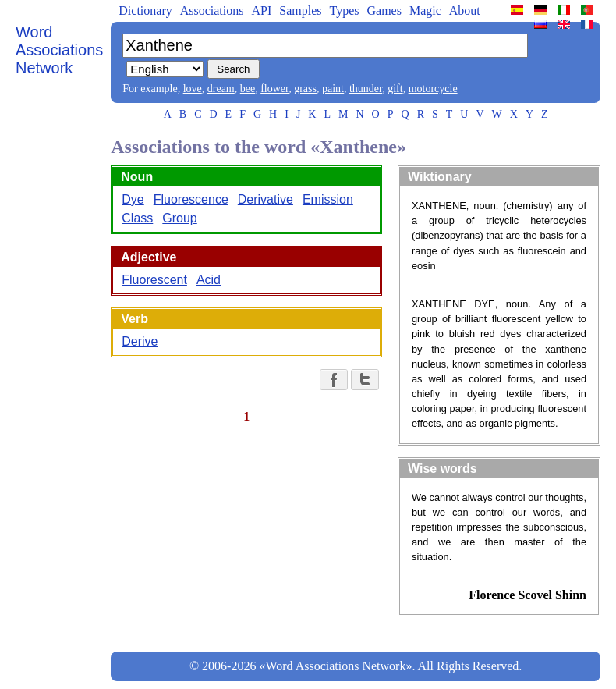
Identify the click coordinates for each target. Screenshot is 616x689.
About (465, 11)
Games (384, 11)
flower (274, 89)
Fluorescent (154, 280)
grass (305, 89)
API (261, 11)
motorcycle (433, 89)
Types (344, 11)
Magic (425, 11)
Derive (140, 341)
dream (221, 89)
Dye (133, 199)
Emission (328, 199)
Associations (212, 11)
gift (395, 89)
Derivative (266, 199)
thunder (366, 89)
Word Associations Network (59, 50)
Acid (209, 280)
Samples (300, 11)
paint (333, 89)
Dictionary (145, 11)
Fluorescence (191, 199)
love (193, 89)
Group (179, 218)
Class (137, 218)
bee (248, 89)
